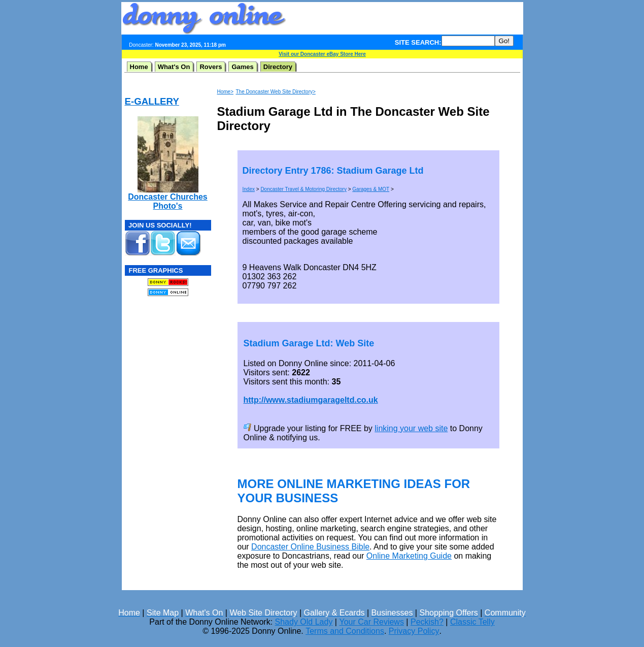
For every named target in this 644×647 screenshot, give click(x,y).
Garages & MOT (371, 189)
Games (242, 67)
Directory (278, 67)
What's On (174, 67)
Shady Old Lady (304, 622)
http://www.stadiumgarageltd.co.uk (311, 400)
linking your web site (411, 428)
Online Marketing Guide (409, 556)
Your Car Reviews (371, 622)
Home (139, 67)
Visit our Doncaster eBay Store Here (322, 54)
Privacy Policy (414, 631)
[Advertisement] (404, 18)
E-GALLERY (152, 101)
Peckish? (427, 622)
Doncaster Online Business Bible (310, 547)
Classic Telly (472, 622)
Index (249, 189)
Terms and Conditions (345, 631)
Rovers (211, 67)
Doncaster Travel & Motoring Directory (303, 189)
